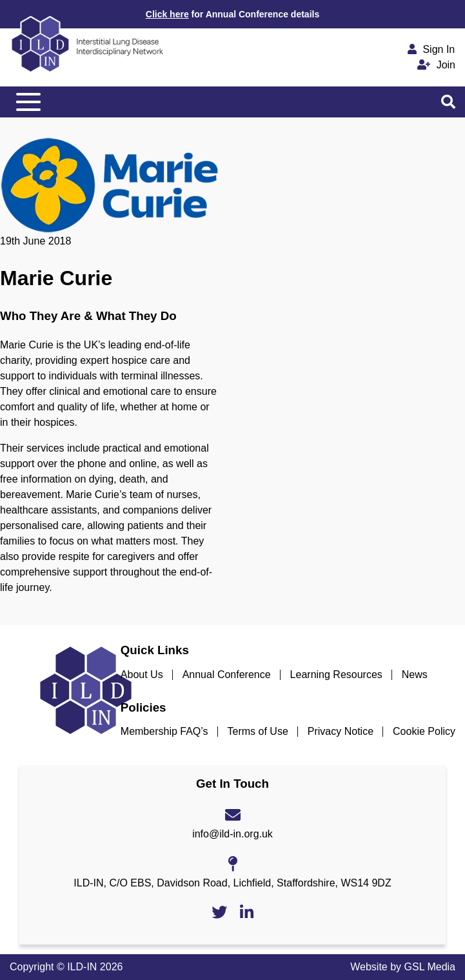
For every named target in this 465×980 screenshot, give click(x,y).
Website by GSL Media (403, 967)
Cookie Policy (424, 731)
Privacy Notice (341, 731)
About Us (142, 675)
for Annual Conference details (233, 14)
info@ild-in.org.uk (233, 834)
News (415, 675)
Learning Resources (336, 675)
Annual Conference (227, 675)
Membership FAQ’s (164, 731)
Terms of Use (258, 731)
